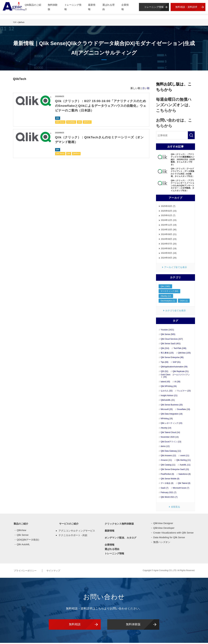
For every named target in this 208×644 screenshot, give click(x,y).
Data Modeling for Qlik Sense (169, 539)
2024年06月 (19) (169, 249)
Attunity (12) (166, 297)
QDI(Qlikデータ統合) (28, 541)
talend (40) (165, 383)
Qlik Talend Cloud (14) (170, 434)
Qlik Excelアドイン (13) (171, 443)
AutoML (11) (185, 466)
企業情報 (125, 7)
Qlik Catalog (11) (168, 466)
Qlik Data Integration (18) (172, 415)
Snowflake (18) (184, 410)
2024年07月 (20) (169, 245)
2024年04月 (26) (169, 259)
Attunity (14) (166, 429)
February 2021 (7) (169, 494)
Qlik (58, 118)
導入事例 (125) (167, 354)
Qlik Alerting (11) (184, 461)
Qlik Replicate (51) (181, 373)
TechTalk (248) (180, 349)
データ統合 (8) (167, 485)
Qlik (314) (165, 349)
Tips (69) (165, 363)
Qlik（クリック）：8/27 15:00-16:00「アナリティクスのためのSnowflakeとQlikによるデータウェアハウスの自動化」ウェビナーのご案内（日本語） (100, 105)
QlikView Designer (163, 524)
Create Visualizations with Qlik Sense (173, 534)
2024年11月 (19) (169, 225)
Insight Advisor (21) (169, 397)
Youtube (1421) (167, 331)
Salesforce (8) (185, 475)
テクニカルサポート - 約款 (73, 536)
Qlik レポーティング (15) (172, 424)
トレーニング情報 (73, 7)
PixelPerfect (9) (167, 475)
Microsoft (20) (167, 410)
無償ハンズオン (162, 543)
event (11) (185, 457)
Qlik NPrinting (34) (169, 387)
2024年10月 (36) (169, 230)
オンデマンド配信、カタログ (120, 539)
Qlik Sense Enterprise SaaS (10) (175, 471)
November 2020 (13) (170, 438)
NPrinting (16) (167, 420)
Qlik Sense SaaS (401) (171, 345)
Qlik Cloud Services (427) (172, 340)
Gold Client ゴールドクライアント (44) (175, 377)
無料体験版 (53, 7)
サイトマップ (56, 572)
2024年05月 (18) (169, 254)
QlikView (21, 531)
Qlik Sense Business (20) (172, 406)
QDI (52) (164, 373)
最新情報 (92, 7)
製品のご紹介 (20, 525)
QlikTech (87, 122)
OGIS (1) (184, 302)
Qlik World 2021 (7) (169, 498)
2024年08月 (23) (169, 240)
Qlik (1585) (165, 288)
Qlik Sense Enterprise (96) (172, 359)
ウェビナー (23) (184, 392)
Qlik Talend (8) (184, 485)
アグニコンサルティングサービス (77, 532)
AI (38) (177, 383)
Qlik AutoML (23, 546)
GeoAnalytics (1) (168, 302)
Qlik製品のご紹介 (33, 7)
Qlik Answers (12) (168, 457)
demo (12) (165, 447)
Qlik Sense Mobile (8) (170, 480)
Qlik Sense (60, 122)
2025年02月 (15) (169, 211)
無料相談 (75, 626)
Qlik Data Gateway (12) (171, 452)
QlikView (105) (184, 354)
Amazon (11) (166, 461)
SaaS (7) (165, 489)
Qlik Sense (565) (168, 336)
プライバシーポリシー (26, 572)
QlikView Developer (164, 529)
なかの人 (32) (167, 392)
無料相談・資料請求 (186, 7)
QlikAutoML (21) (168, 401)
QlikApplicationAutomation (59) (174, 368)
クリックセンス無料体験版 (119, 525)
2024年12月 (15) (169, 221)
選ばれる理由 (108, 7)
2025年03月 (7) (168, 206)
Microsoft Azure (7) (181, 489)
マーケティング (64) (169, 292)
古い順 (146, 88)
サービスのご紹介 (68, 525)
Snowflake (71, 122)
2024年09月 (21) (169, 235)
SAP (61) (177, 363)
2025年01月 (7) (168, 216)
